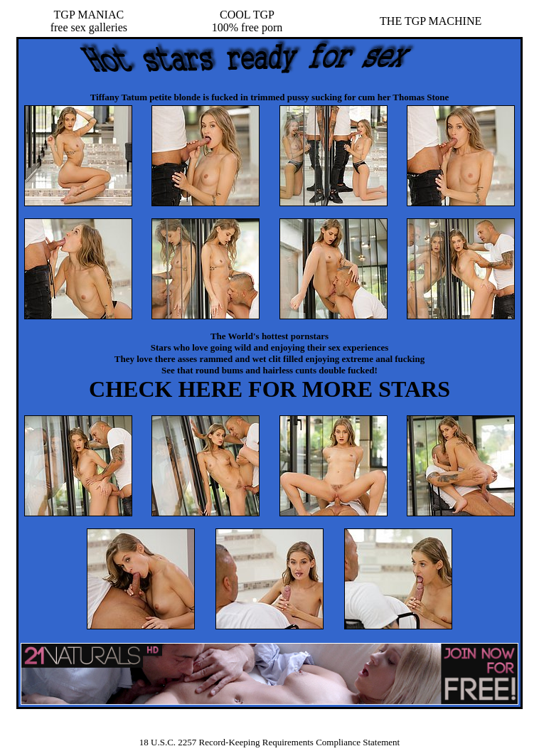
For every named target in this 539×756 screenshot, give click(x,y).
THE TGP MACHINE (431, 21)
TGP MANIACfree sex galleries (89, 21)
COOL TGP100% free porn (247, 21)
